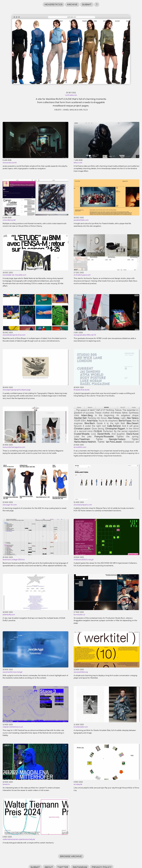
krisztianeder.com (81, 727)
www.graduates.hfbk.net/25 (85, 335)
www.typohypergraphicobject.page (17, 390)
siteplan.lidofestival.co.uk (13, 727)
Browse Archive (71, 857)
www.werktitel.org (81, 672)
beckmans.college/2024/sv (14, 560)
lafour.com (78, 163)
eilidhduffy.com (9, 615)
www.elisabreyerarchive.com (14, 335)
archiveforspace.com (82, 275)
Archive (72, 5)
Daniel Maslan (70, 110)
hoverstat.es (54, 5)
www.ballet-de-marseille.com (14, 275)
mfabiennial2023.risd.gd (84, 560)
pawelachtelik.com (81, 220)
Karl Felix (83, 110)
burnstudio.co (79, 615)
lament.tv (6, 784)
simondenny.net (9, 220)
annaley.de (78, 784)
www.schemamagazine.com (14, 447)
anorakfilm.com (80, 447)
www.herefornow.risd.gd (12, 672)
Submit (87, 5)
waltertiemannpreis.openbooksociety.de (19, 839)
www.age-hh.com (10, 505)
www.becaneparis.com (83, 505)
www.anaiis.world (10, 163)
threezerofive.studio (82, 390)
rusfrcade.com (71, 95)
